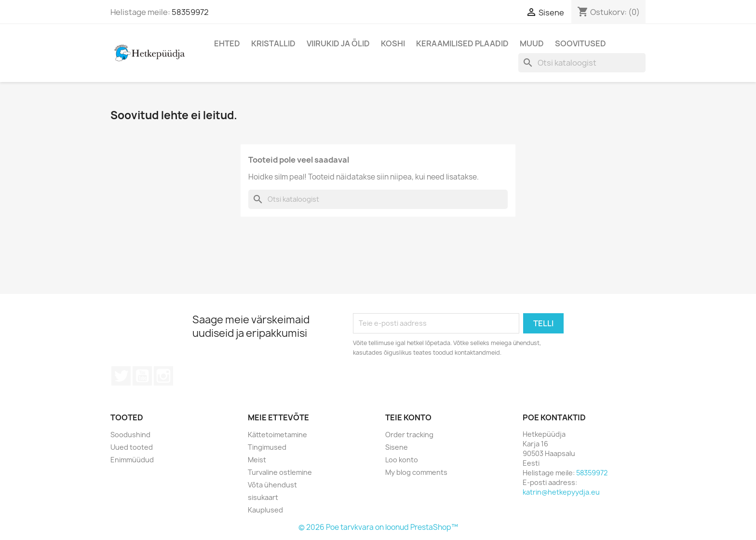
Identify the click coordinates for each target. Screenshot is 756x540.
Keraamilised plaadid (462, 43)
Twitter (121, 376)
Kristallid (273, 43)
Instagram (163, 376)
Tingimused (267, 447)
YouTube (142, 376)
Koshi (393, 43)
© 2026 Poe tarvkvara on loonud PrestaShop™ (378, 527)
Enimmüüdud (132, 460)
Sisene (397, 447)
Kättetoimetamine (277, 435)
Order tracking (409, 435)
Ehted (227, 43)
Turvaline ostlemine (280, 472)
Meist (257, 460)
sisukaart (263, 497)
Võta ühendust (272, 485)
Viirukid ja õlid (338, 43)
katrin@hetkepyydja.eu (561, 492)
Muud (532, 43)
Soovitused (580, 43)
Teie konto (408, 417)
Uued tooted (132, 447)
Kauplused (265, 510)
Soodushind (130, 435)
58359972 (190, 12)
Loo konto (402, 460)
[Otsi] (582, 63)
